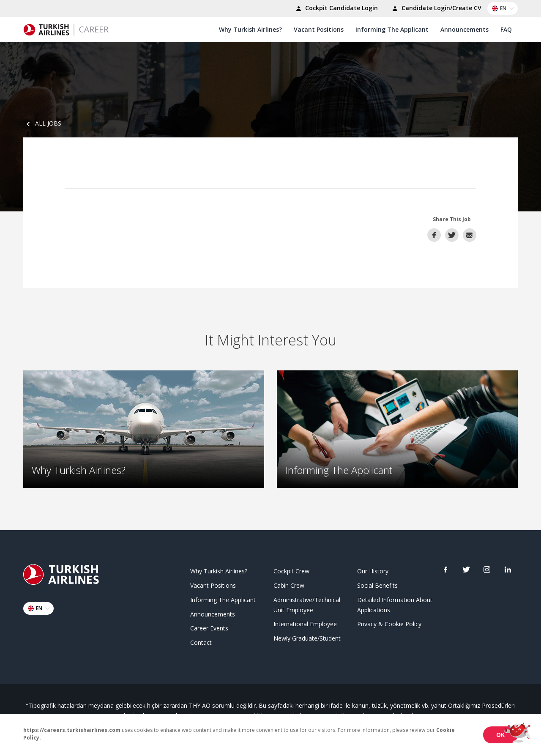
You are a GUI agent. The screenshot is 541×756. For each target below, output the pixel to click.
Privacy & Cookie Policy (389, 623)
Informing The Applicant (392, 29)
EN (504, 8)
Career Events (209, 627)
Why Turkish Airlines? (250, 29)
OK (500, 735)
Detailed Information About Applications (395, 604)
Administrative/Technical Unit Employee (307, 604)
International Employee (305, 623)
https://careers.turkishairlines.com (72, 730)
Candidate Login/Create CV (436, 9)
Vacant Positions (319, 29)
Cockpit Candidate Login (336, 9)
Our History (373, 570)
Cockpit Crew (291, 570)
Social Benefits (377, 585)
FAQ (506, 29)
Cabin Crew (289, 585)
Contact (201, 642)
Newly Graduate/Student (307, 637)
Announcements (464, 29)
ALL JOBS (42, 123)
